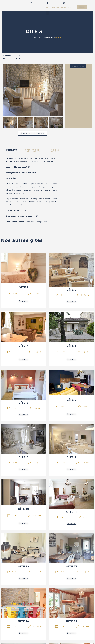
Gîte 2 (72, 290)
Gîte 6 (23, 403)
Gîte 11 (72, 512)
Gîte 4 (23, 346)
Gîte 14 (24, 621)
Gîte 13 (72, 567)
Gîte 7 (72, 400)
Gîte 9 (72, 457)
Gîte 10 (23, 509)
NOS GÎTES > (50, 38)
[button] (47, 13)
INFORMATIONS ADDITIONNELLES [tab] (33, 151)
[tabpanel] (33, 191)
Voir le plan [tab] (55, 151)
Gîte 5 (72, 346)
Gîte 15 (72, 621)
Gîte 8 (24, 457)
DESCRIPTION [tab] (13, 150)
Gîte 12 (23, 567)
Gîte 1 (23, 287)
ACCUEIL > (39, 38)
